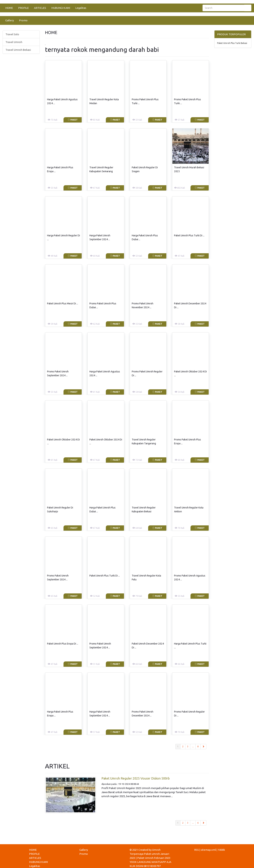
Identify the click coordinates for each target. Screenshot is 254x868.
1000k (221, 850)
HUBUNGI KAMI (61, 8)
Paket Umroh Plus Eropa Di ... (63, 644)
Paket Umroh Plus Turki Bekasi (232, 43)
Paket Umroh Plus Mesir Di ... (63, 303)
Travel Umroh (14, 42)
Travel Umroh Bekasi (18, 50)
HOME (9, 8)
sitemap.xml (208, 850)
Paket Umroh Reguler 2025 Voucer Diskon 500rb (136, 778)
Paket (73, 120)
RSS (196, 850)
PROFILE (23, 8)
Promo (23, 20)
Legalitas (81, 8)
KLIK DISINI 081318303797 (145, 866)
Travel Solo (12, 34)
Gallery (10, 20)
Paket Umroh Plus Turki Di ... (189, 235)
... (193, 746)
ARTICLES (40, 8)
